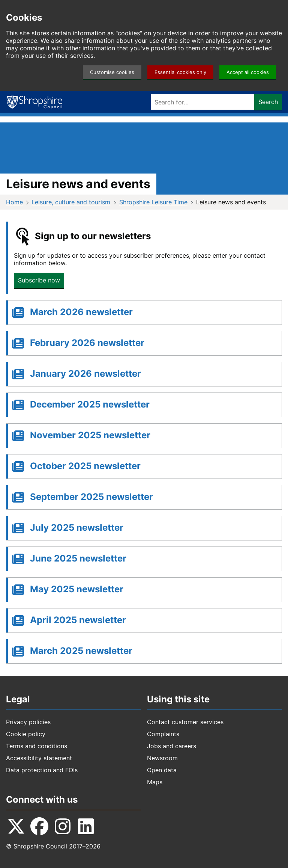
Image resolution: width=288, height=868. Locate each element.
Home (14, 202)
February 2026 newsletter (87, 343)
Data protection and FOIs (42, 770)
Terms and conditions (37, 746)
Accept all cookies (248, 72)
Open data (162, 770)
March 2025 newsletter (81, 651)
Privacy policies (28, 722)
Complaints (163, 734)
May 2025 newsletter (77, 589)
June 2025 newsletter (78, 558)
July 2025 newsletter (77, 528)
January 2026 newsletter (85, 374)
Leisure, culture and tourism (71, 202)
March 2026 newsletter (81, 312)
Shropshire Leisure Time (153, 202)
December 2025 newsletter (90, 404)
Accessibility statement (39, 758)
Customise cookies (112, 72)
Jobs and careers (172, 746)
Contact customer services (185, 722)
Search (268, 102)
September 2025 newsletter (91, 497)
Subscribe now (39, 280)
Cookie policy (26, 734)
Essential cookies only (180, 72)
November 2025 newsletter (90, 435)
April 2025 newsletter (78, 620)
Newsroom (162, 758)
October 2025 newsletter (85, 466)
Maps (155, 782)
